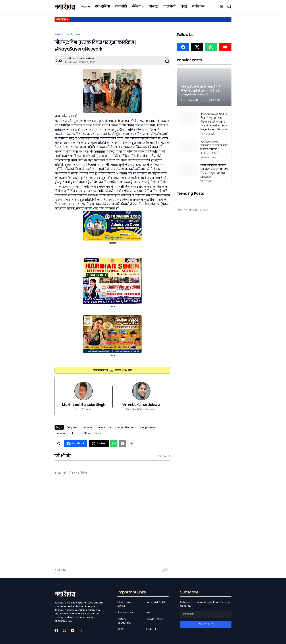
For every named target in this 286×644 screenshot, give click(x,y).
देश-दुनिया (103, 6)
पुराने (165, 570)
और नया (62, 570)
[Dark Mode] (220, 7)
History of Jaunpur (124, 621)
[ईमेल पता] (206, 614)
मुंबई (184, 6)
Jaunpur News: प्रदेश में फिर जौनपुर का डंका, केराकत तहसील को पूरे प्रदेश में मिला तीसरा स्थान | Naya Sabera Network (215, 122)
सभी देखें (162, 456)
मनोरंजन (198, 6)
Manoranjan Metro (125, 604)
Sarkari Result (154, 619)
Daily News (74, 34)
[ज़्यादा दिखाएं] (131, 443)
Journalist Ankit (155, 602)
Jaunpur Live (104, 427)
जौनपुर (153, 6)
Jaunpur (88, 427)
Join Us (150, 612)
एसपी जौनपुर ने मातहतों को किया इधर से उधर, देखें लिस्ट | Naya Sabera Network (214, 171)
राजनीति (121, 6)
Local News (85, 433)
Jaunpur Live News (125, 427)
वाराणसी (170, 6)
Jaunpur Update (65, 433)
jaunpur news (148, 427)
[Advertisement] (91, 524)
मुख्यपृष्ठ (59, 34)
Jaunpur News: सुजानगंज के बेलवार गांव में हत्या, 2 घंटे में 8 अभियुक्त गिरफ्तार (214, 147)
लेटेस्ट (136, 6)
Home (86, 6)
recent (99, 433)
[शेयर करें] (166, 60)
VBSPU (121, 629)
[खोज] (228, 7)
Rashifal (151, 629)
